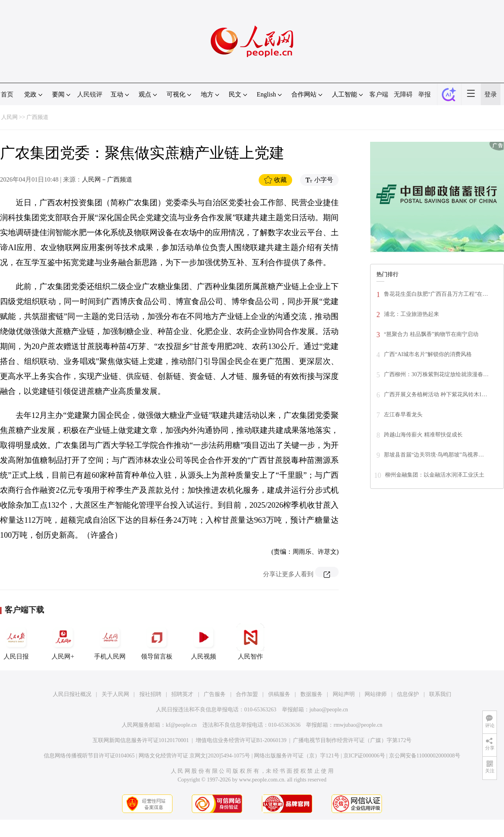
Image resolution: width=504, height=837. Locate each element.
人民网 (9, 117)
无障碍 (403, 94)
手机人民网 (110, 642)
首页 (7, 94)
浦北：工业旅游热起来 (411, 314)
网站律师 (376, 694)
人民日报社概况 (72, 694)
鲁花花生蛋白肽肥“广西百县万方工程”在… (436, 294)
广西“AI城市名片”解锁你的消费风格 (428, 354)
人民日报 (16, 642)
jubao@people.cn (329, 710)
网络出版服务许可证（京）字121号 (297, 756)
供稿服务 (279, 694)
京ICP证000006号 (364, 756)
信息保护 (408, 694)
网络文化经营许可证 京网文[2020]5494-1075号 (195, 756)
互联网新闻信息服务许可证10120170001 (141, 740)
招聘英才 (182, 694)
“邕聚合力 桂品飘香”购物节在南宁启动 (431, 334)
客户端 (379, 94)
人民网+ (63, 642)
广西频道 (37, 117)
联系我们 (440, 694)
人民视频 (204, 642)
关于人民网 (115, 694)
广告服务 (215, 694)
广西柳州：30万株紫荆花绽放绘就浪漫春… (436, 374)
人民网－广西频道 (107, 179)
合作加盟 (247, 694)
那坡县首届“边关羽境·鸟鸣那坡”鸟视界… (434, 455)
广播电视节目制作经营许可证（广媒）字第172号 (352, 740)
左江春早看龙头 (403, 415)
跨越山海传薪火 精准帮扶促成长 (423, 435)
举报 (424, 94)
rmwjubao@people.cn (358, 725)
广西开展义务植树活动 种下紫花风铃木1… (436, 394)
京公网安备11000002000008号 (425, 756)
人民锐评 (90, 94)
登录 (491, 94)
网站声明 (344, 694)
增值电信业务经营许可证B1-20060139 (241, 740)
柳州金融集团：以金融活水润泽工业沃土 (435, 475)
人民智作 (250, 642)
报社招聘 (150, 694)
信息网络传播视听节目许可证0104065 (89, 756)
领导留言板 (157, 642)
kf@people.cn (181, 725)
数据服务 (311, 694)
